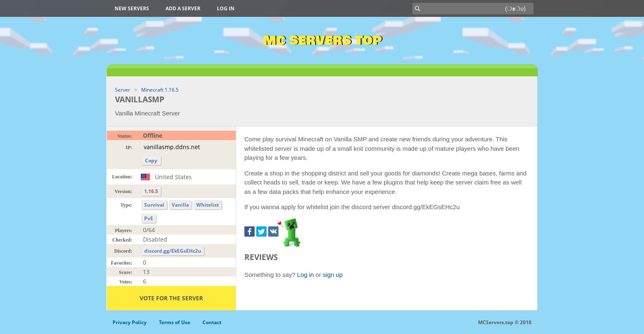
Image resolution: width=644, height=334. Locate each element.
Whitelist (208, 205)
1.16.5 (151, 191)
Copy (151, 160)
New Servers (132, 8)
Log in (226, 8)
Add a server (183, 8)
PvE (149, 218)
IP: (129, 147)
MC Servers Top (322, 41)
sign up (333, 275)
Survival (154, 205)
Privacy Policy (130, 322)
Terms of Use (175, 322)
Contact (212, 322)
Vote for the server (171, 298)
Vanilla (180, 205)
